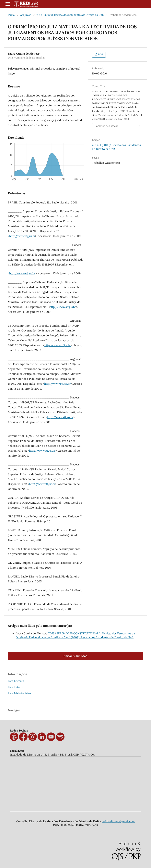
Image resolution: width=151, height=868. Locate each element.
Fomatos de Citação (107, 126)
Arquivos (26, 15)
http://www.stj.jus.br (22, 236)
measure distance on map (75, 784)
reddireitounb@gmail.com (118, 821)
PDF (100, 54)
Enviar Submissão (75, 656)
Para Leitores (16, 681)
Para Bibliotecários (19, 693)
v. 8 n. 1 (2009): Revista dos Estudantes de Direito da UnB (70, 15)
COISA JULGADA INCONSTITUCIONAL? (74, 633)
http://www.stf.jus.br (63, 307)
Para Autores (16, 687)
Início (11, 15)
